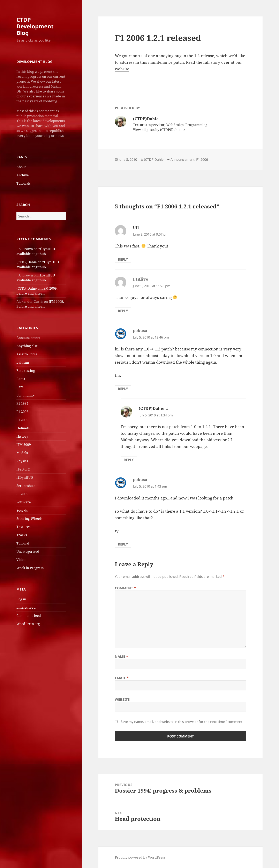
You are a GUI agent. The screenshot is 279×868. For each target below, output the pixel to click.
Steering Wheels (29, 519)
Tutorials (24, 183)
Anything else (27, 346)
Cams (21, 379)
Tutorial (23, 543)
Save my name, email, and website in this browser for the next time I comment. (182, 722)
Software (24, 502)
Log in (21, 599)
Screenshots (26, 486)
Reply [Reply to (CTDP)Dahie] (129, 460)
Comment (125, 588)
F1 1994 (22, 403)
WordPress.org (28, 624)
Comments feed (29, 616)
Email (122, 678)
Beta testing (26, 371)
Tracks (22, 535)
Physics (22, 461)
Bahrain (23, 362)
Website (122, 699)
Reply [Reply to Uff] (123, 259)
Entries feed (26, 607)
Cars (20, 387)
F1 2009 (22, 420)
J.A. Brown (25, 249)
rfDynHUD (25, 477)
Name (122, 656)
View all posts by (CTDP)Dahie (157, 130)
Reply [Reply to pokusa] (123, 389)
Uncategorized (28, 551)
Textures (23, 527)
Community (26, 395)
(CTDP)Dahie (27, 262)
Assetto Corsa (27, 354)
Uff (136, 228)
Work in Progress (30, 568)
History (22, 436)
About (21, 167)
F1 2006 (22, 412)
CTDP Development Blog (35, 26)
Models (22, 453)
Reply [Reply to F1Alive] (123, 311)
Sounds (22, 510)
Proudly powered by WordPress (140, 857)
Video (21, 560)
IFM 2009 (24, 445)
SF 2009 (22, 494)
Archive (23, 175)
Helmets (23, 428)
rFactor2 (23, 469)
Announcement (28, 338)
